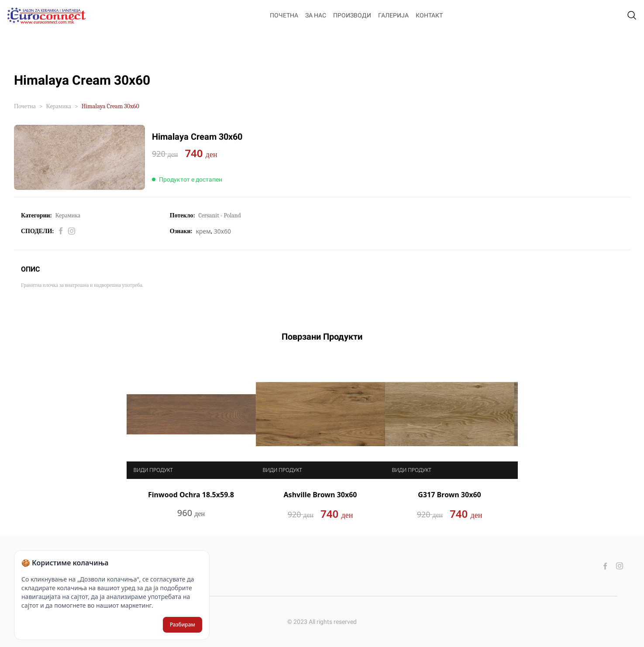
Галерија (393, 15)
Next (524, 436)
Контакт (429, 15)
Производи (352, 15)
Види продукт (153, 471)
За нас (316, 15)
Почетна (284, 15)
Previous (120, 436)
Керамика (59, 106)
